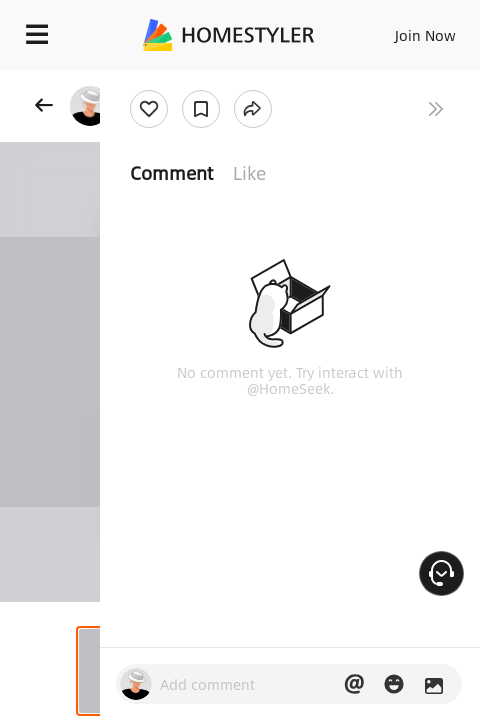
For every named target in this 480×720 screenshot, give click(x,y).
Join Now (425, 35)
